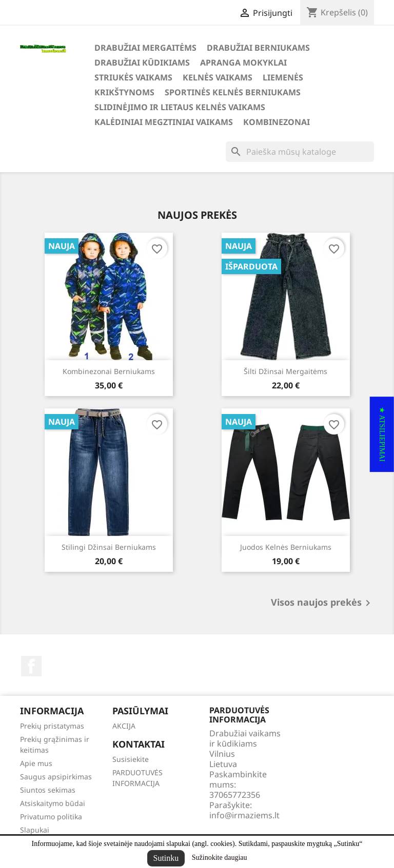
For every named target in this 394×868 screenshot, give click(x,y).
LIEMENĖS (283, 77)
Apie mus (36, 763)
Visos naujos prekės (322, 603)
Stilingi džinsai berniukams (109, 547)
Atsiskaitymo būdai (53, 803)
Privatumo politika (51, 817)
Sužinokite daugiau (220, 857)
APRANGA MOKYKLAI (243, 63)
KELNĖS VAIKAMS (218, 77)
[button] (382, 434)
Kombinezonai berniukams (109, 371)
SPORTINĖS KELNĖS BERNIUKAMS (233, 92)
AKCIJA (124, 726)
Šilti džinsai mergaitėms (285, 371)
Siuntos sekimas (48, 790)
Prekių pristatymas (52, 726)
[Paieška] (300, 152)
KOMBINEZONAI (277, 122)
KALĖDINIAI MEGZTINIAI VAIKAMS (164, 122)
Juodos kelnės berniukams (286, 547)
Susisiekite (131, 759)
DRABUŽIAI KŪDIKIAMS (142, 63)
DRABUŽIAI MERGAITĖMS (145, 48)
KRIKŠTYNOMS (124, 92)
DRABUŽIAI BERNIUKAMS (258, 48)
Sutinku (166, 858)
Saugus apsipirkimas (56, 777)
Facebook (31, 666)
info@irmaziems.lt (244, 815)
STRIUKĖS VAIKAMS (133, 77)
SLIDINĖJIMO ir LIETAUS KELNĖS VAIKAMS (180, 107)
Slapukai (35, 830)
